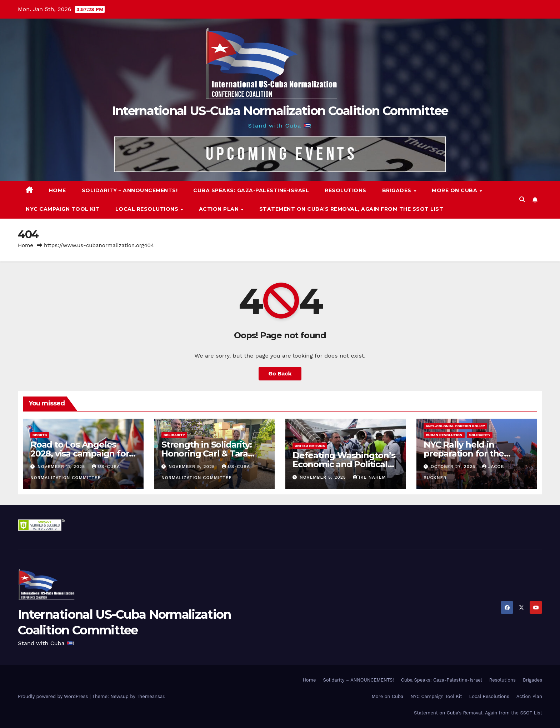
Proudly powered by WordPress (54, 696)
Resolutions (346, 190)
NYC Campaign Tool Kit (63, 209)
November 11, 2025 (62, 467)
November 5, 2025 (324, 477)
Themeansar (151, 696)
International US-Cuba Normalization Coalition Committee (280, 111)
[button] (522, 200)
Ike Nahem (369, 477)
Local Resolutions (148, 209)
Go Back (280, 373)
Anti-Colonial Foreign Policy (455, 426)
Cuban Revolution (444, 435)
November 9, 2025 (193, 467)
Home (57, 190)
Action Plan (220, 209)
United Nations (310, 446)
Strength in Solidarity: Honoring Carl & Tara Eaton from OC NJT (206, 453)
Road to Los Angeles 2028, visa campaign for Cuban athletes (80, 453)
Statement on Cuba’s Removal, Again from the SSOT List (351, 209)
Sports (40, 435)
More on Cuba (455, 190)
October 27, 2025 (454, 467)
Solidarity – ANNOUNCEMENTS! (130, 190)
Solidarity (174, 435)
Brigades (398, 190)
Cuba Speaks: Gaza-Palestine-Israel (251, 190)
